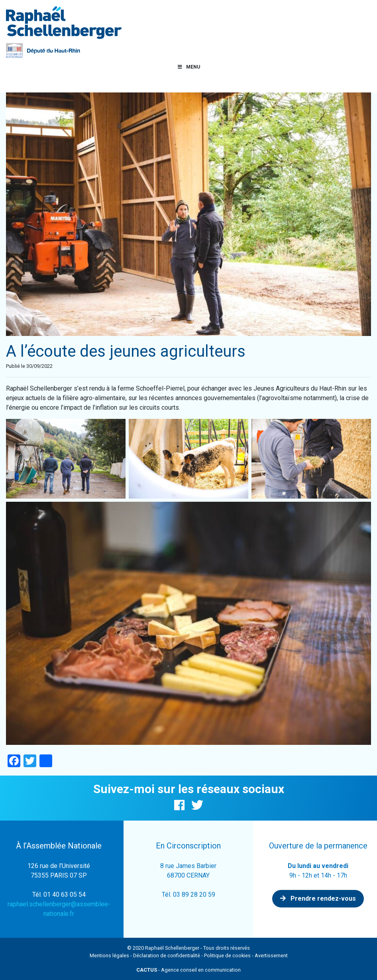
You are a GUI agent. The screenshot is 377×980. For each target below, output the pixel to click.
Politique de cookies (227, 955)
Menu (188, 67)
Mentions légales (109, 955)
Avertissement (271, 955)
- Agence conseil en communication (188, 970)
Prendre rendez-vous (318, 898)
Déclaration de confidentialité (167, 955)
